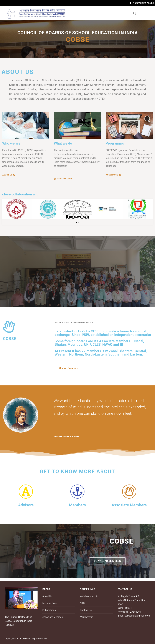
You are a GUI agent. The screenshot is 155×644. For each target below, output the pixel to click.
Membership (87, 617)
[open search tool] (135, 13)
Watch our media (89, 596)
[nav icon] (144, 13)
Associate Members (53, 617)
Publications (49, 610)
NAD (82, 603)
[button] (76, 222)
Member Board (50, 603)
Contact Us (86, 610)
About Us (47, 596)
